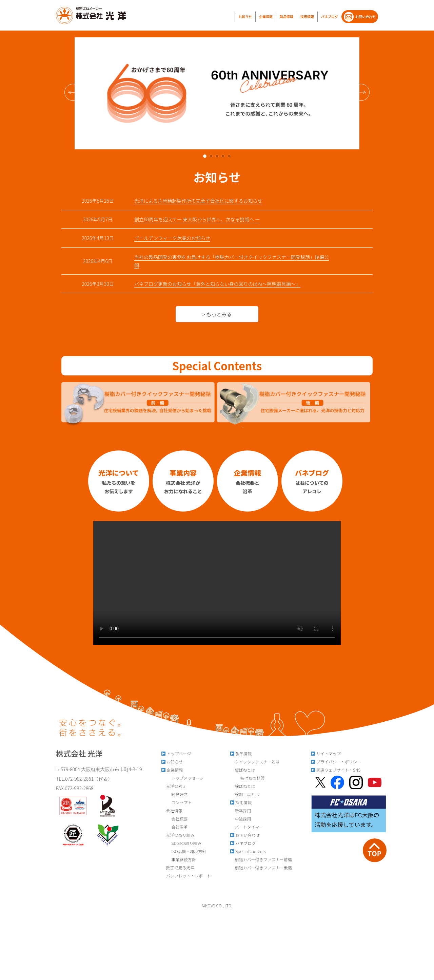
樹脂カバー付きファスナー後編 (261, 867)
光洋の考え (174, 786)
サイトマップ (326, 753)
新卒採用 (241, 810)
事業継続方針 (179, 859)
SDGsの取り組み (181, 843)
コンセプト (176, 802)
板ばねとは (243, 770)
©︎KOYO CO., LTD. (217, 905)
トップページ (176, 753)
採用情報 (307, 16)
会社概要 (174, 819)
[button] (361, 92)
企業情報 (266, 16)
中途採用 (241, 819)
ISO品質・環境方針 (184, 851)
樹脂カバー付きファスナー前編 (261, 859)
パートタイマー (247, 827)
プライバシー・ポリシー (336, 762)
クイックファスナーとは (255, 762)
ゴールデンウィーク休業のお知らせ (172, 238)
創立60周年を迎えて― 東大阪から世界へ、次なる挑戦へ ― (197, 219)
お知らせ (245, 16)
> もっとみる (217, 314)
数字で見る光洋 (178, 867)
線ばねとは (243, 786)
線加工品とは (245, 794)
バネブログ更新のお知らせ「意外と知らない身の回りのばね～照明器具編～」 (217, 284)
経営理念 (174, 794)
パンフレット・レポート (186, 876)
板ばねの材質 (247, 778)
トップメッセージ (182, 778)
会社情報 (172, 810)
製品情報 (287, 16)
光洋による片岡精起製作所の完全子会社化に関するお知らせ (198, 201)
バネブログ (330, 16)
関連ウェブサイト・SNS (336, 770)
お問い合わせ (360, 17)
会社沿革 (174, 827)
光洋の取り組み (178, 835)
